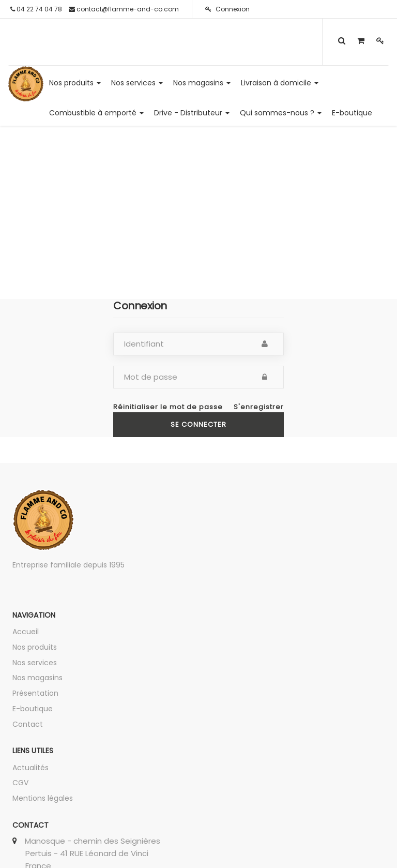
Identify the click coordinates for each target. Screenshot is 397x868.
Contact (28, 724)
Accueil (26, 632)
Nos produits (35, 647)
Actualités (30, 768)
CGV (20, 783)
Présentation (35, 693)
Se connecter (198, 424)
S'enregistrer (259, 407)
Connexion (227, 9)
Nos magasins (37, 678)
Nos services (35, 663)
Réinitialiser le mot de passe (168, 407)
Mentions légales (43, 798)
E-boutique (33, 709)
